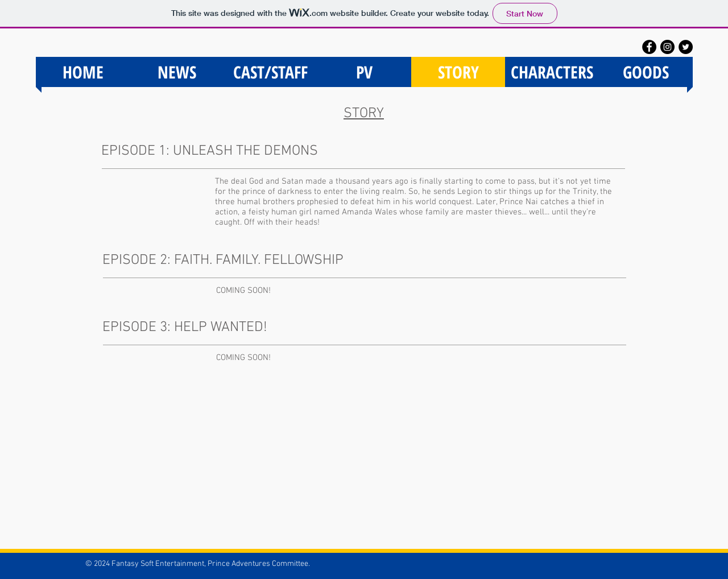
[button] (646, 72)
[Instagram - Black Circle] (667, 47)
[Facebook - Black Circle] (649, 47)
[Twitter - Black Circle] (686, 47)
